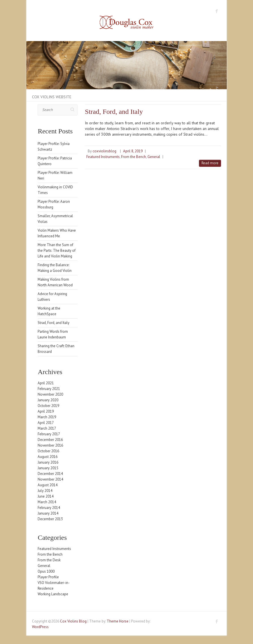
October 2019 (48, 406)
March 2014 (47, 502)
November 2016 (50, 445)
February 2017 (49, 434)
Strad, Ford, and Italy (114, 112)
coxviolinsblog (104, 151)
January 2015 (48, 468)
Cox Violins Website (52, 97)
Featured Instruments (103, 157)
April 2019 (46, 411)
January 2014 (48, 513)
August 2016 (48, 457)
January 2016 (48, 462)
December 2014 (50, 474)
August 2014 (48, 485)
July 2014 (45, 491)
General (154, 157)
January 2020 (48, 400)
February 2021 (49, 389)
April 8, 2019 (133, 151)
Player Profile (48, 577)
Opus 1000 (46, 571)
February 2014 (49, 508)
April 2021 (46, 383)
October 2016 (48, 451)
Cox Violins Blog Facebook (217, 11)
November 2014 (50, 479)
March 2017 (47, 428)
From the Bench (134, 157)
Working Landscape (53, 594)
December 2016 (50, 440)
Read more (210, 163)
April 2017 (46, 423)
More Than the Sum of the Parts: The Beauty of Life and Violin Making (57, 250)
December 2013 (50, 519)
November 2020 (50, 394)
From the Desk (49, 560)
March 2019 (47, 417)
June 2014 (46, 496)
